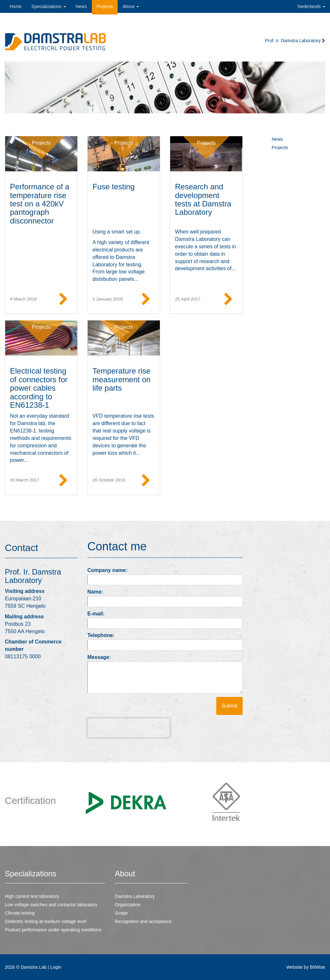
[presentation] (129, 728)
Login (56, 967)
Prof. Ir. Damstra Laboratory (295, 41)
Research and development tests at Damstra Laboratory (203, 199)
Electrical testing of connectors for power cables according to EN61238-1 (39, 388)
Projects (41, 143)
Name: (95, 592)
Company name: (107, 570)
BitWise (318, 967)
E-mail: (96, 614)
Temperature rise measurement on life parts (121, 379)
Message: (99, 657)
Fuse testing (114, 187)
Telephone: (101, 635)
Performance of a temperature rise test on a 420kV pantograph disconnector (40, 204)
